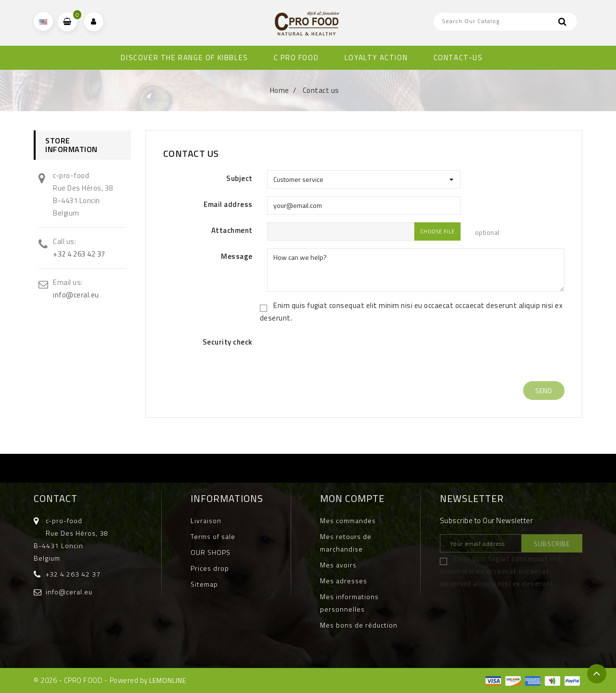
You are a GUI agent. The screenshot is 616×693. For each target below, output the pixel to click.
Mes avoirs (338, 565)
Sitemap (204, 584)
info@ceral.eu (76, 295)
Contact (56, 498)
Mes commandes (348, 520)
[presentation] (340, 355)
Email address (228, 204)
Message (237, 256)
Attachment (232, 230)
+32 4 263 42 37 (79, 254)
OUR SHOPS (211, 552)
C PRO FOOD (296, 58)
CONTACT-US (458, 58)
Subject (239, 178)
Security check (228, 342)
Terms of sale (213, 536)
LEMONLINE (168, 680)
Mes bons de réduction (359, 625)
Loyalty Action (376, 58)
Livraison (206, 520)
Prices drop (210, 568)
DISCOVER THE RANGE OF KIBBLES (184, 58)
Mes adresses (344, 581)
